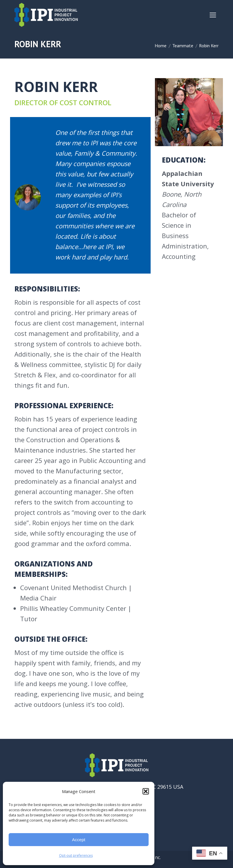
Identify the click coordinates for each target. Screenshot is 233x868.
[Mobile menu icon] (213, 15)
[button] (146, 791)
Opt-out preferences (76, 855)
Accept (79, 840)
